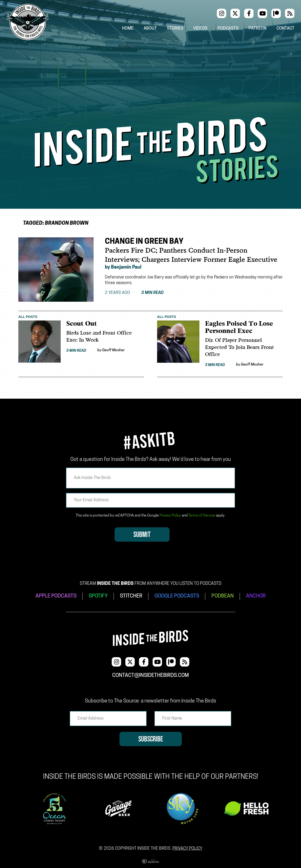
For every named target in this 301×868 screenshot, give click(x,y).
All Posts (28, 317)
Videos (200, 29)
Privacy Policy (170, 516)
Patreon (257, 29)
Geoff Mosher (113, 350)
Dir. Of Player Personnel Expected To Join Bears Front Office (240, 347)
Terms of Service (202, 516)
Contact (285, 29)
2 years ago (134, 293)
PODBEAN (223, 596)
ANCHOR (256, 596)
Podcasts (228, 29)
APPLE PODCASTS (56, 596)
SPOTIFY (98, 596)
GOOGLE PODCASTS (177, 596)
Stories (175, 29)
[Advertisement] (150, 82)
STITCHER (131, 596)
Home (128, 29)
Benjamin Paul (126, 267)
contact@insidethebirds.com (150, 676)
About (150, 29)
